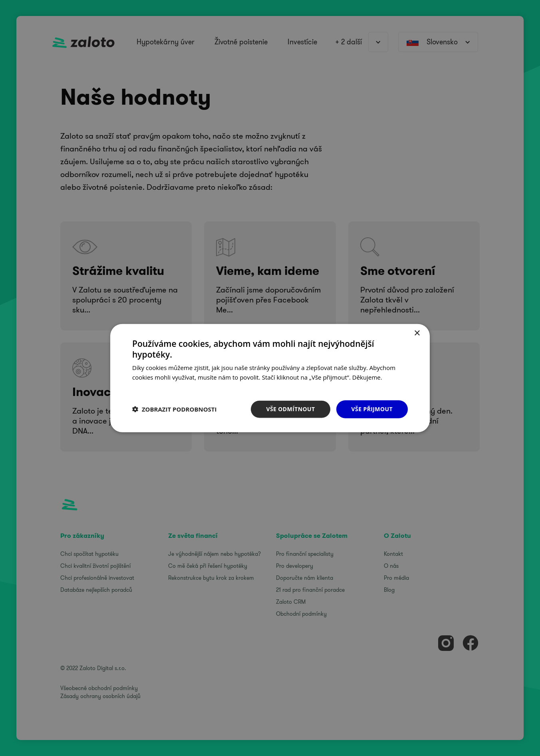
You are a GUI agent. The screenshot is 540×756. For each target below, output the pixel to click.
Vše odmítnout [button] (290, 409)
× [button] (417, 333)
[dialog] (270, 378)
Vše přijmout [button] (372, 409)
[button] (175, 409)
